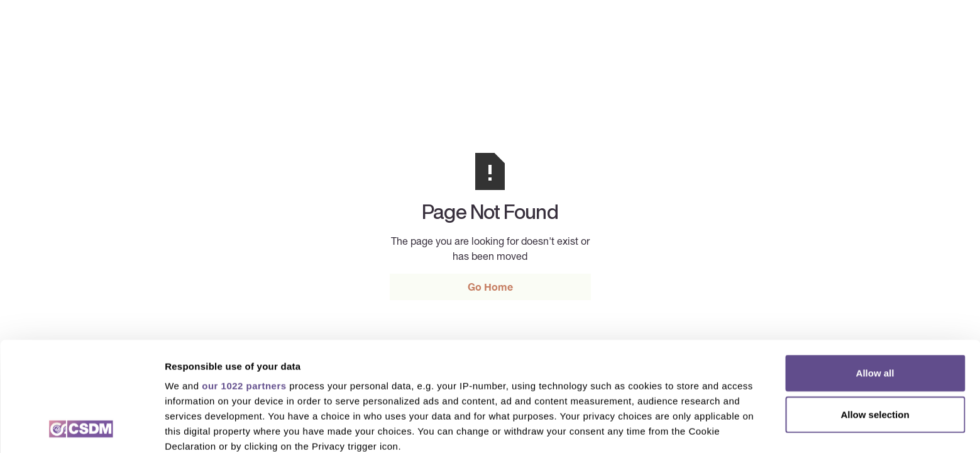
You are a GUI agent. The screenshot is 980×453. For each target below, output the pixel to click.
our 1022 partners (244, 283)
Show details (660, 428)
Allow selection (875, 312)
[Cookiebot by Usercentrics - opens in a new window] (81, 428)
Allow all (875, 271)
